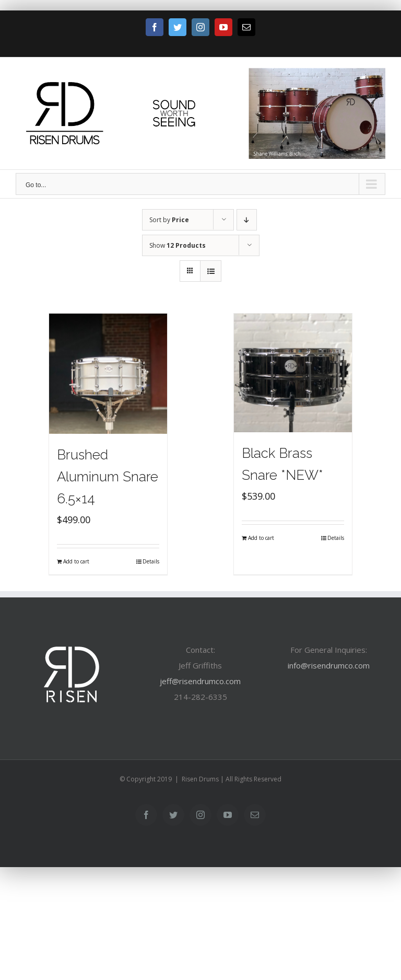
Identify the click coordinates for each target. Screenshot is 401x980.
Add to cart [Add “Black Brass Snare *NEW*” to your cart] (261, 538)
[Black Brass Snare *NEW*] (293, 373)
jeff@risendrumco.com (200, 681)
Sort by (169, 220)
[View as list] (211, 271)
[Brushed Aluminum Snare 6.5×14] (108, 374)
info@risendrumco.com (329, 665)
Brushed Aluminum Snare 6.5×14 (108, 477)
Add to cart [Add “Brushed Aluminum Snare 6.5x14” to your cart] (76, 561)
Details (151, 561)
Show (178, 245)
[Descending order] (247, 220)
